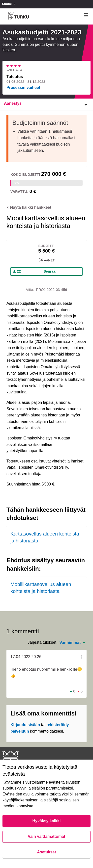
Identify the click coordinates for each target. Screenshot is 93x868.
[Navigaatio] (86, 15)
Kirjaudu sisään (25, 725)
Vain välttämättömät (46, 836)
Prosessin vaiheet (23, 88)
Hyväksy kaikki (47, 821)
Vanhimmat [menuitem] (70, 643)
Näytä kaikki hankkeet (29, 207)
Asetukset (46, 852)
